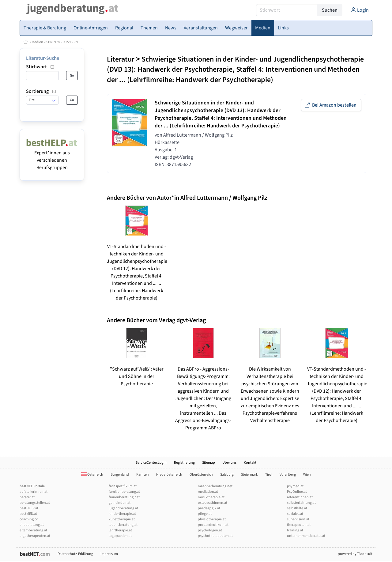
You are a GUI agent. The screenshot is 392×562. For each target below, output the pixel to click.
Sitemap (209, 463)
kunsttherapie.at (122, 519)
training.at (295, 530)
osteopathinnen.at (213, 503)
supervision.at (298, 519)
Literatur (121, 59)
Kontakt (250, 463)
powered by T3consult (355, 554)
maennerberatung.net (215, 486)
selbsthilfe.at (297, 508)
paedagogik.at (209, 508)
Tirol (269, 475)
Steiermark (249, 475)
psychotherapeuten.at (215, 536)
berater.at (27, 497)
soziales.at (295, 514)
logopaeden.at (120, 536)
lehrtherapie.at (120, 530)
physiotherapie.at (212, 519)
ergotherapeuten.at (35, 536)
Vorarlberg (288, 475)
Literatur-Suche (43, 58)
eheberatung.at (32, 525)
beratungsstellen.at (35, 503)
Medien (37, 42)
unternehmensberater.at (306, 536)
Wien (307, 475)
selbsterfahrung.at (301, 503)
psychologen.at (210, 530)
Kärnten (143, 475)
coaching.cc (29, 519)
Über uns (229, 463)
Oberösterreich (201, 475)
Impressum (109, 554)
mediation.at (208, 492)
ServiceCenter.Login (151, 463)
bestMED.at (28, 514)
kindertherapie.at (122, 514)
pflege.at (205, 514)
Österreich (92, 475)
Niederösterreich (169, 475)
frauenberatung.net (124, 497)
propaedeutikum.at (213, 525)
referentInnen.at (300, 497)
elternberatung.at (33, 530)
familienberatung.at (124, 492)
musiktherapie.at (211, 497)
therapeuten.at (299, 525)
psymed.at (295, 486)
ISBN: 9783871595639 (62, 42)
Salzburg (227, 475)
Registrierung (184, 463)
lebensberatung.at (123, 525)
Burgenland (120, 475)
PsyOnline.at (297, 492)
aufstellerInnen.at (34, 492)
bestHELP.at (29, 508)
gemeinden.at (120, 503)
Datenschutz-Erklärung (75, 554)
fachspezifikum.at (123, 486)
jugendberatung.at (123, 508)
